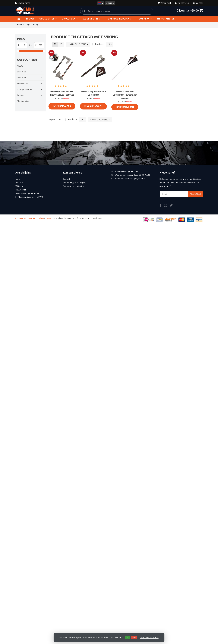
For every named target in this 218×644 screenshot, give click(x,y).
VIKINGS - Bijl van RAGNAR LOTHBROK (93, 93)
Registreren (183, 3)
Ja (127, 638)
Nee (134, 638)
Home (18, 179)
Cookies (40, 218)
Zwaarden (70, 19)
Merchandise (167, 19)
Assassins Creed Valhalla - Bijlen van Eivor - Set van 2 (62, 93)
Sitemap (49, 218)
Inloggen (199, 3)
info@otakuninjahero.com (127, 171)
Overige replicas (120, 19)
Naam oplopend (78, 44)
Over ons (19, 183)
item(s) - (190, 10)
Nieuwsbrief (20, 190)
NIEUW (30, 19)
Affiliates (19, 186)
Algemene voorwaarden (25, 218)
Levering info (22, 3)
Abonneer (196, 194)
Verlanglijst (164, 3)
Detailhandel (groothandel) (27, 193)
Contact (66, 179)
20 (110, 44)
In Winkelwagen (62, 106)
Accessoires (93, 19)
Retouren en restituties (73, 186)
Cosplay (145, 19)
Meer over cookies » (149, 638)
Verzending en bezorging (74, 183)
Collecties (48, 19)
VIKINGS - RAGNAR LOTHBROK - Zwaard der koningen (125, 95)
